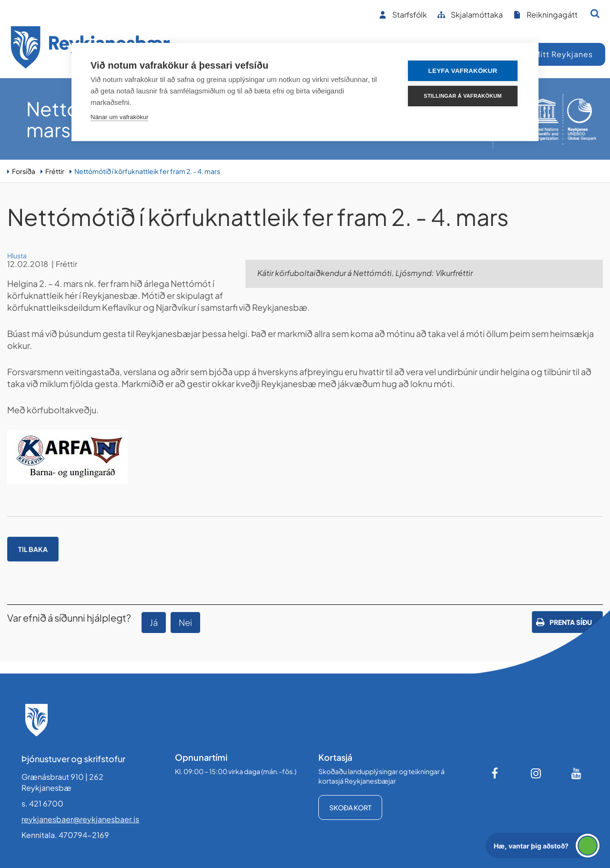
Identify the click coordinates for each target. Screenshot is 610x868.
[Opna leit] (595, 13)
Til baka (33, 549)
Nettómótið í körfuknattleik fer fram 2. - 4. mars (147, 171)
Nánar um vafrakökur (119, 117)
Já (154, 622)
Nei (185, 622)
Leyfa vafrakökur (463, 71)
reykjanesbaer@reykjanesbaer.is (80, 819)
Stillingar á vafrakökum (463, 96)
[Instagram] (536, 773)
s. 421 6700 (42, 803)
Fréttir (55, 171)
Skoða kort (350, 807)
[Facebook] (496, 773)
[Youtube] (577, 773)
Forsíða (24, 171)
